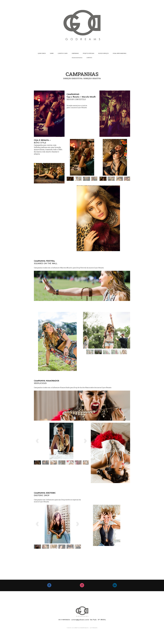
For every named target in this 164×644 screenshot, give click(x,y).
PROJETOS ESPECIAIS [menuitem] (88, 53)
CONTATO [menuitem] (89, 58)
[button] (70, 179)
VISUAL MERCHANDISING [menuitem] (120, 53)
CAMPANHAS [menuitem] (75, 53)
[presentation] (70, 157)
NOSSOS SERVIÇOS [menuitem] (103, 53)
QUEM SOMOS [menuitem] (42, 53)
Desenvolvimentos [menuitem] (77, 58)
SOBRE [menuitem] (52, 53)
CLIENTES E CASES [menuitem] (63, 53)
